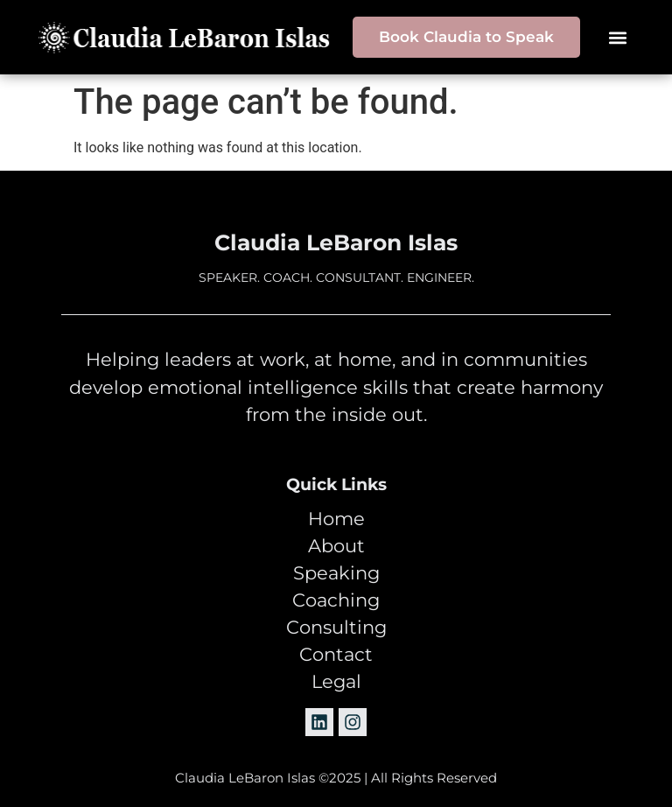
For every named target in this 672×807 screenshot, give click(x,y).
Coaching (336, 600)
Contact (336, 655)
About (336, 546)
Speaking (336, 573)
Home (336, 519)
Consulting (336, 628)
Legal (336, 682)
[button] (618, 37)
